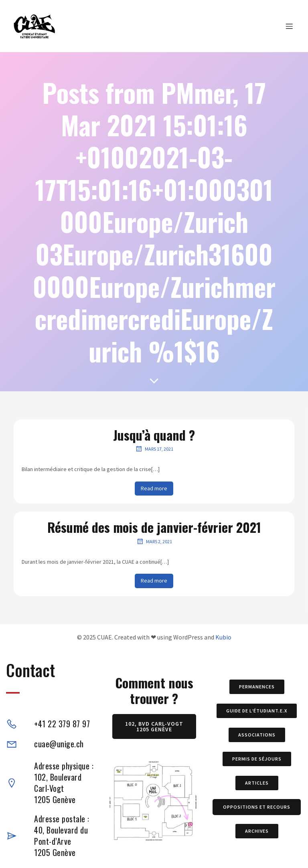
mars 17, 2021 (154, 449)
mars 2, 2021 (154, 541)
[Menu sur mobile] (289, 26)
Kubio (223, 637)
